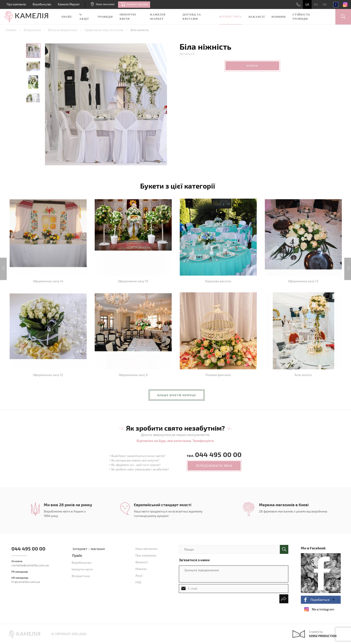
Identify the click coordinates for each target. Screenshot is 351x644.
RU (316, 4)
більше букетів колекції (177, 395)
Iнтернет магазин (134, 4)
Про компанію (16, 4)
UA (307, 4)
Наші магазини (103, 4)
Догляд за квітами (192, 17)
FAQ (138, 582)
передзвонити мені (214, 466)
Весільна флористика (63, 30)
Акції (139, 575)
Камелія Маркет (69, 4)
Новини (279, 17)
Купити (252, 66)
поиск (284, 549)
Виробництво (42, 4)
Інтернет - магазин (89, 549)
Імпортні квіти (128, 17)
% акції (84, 17)
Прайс (67, 17)
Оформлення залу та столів (104, 30)
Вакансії (257, 17)
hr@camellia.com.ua (26, 582)
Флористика (230, 16)
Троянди (105, 17)
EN (325, 4)
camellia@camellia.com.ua (30, 565)
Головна (11, 30)
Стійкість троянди (301, 17)
